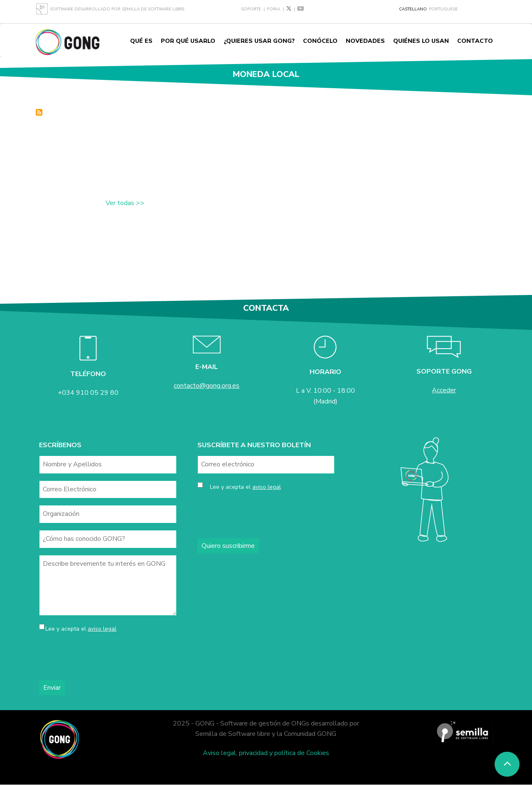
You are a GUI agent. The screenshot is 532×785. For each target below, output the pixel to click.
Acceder (444, 390)
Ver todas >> (125, 203)
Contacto (475, 41)
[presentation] (102, 657)
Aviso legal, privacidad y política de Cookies (266, 753)
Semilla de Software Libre (153, 9)
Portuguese (443, 9)
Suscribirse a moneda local (39, 112)
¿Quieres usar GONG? (259, 41)
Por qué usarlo (188, 41)
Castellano (413, 9)
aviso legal (102, 629)
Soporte (251, 9)
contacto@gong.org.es (207, 386)
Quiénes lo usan (421, 41)
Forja (273, 9)
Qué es (141, 41)
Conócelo (320, 41)
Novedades (365, 41)
